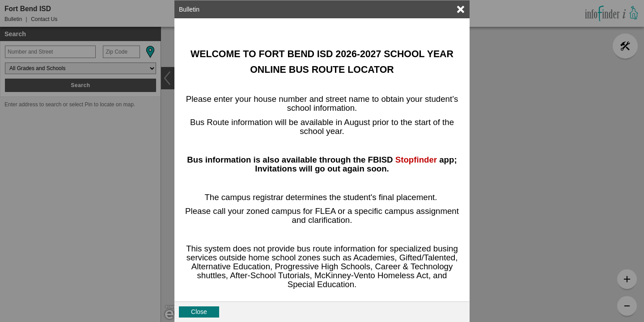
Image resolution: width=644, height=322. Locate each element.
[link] (461, 9)
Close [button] (199, 312)
